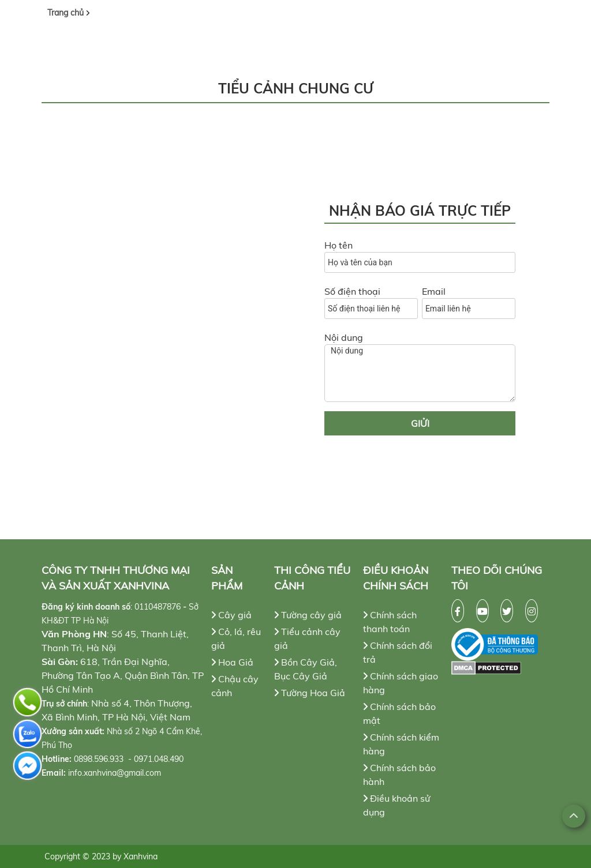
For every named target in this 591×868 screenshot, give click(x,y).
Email (434, 291)
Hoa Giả (232, 662)
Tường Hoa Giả (310, 693)
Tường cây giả (308, 615)
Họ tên (338, 245)
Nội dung (344, 337)
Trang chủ (67, 13)
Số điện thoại (352, 291)
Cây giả (231, 615)
